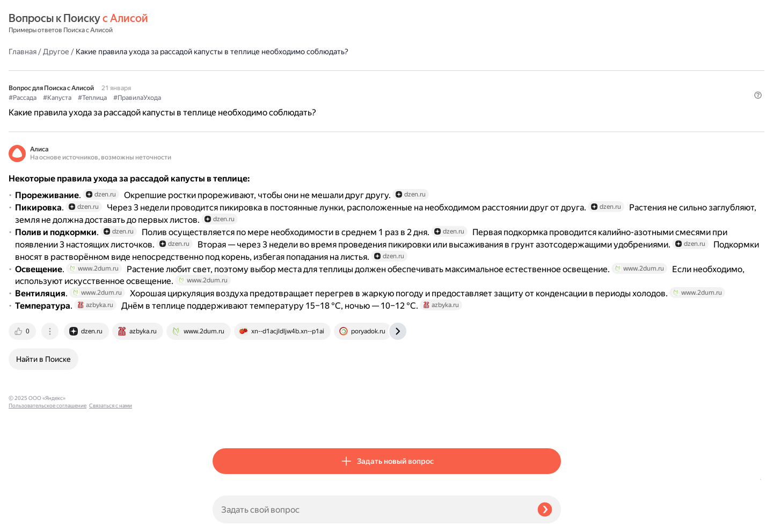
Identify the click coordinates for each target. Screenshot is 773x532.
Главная (227, 24)
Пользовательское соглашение (48, 512)
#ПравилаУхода (341, 70)
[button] (555, 88)
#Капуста (261, 70)
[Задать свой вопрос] (371, 509)
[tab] (227, 421)
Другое (260, 24)
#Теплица (296, 70)
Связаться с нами (30, 519)
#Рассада (227, 70)
